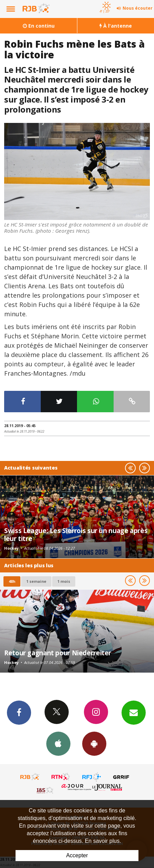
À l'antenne (116, 26)
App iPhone (58, 743)
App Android (94, 743)
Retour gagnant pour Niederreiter (58, 653)
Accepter (77, 855)
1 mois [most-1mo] (64, 581)
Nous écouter (138, 8)
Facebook (19, 712)
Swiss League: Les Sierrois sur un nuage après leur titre (76, 534)
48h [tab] (12, 581)
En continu (39, 26)
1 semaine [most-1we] (36, 581)
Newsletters (134, 712)
